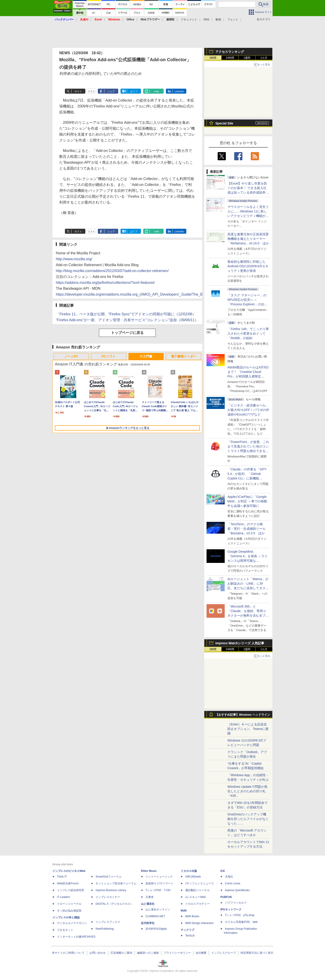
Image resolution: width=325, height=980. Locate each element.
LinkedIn (179, 91)
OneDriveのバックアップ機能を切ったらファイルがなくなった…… (248, 819)
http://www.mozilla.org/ (74, 259)
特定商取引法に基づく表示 (257, 953)
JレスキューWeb (195, 897)
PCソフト (109, 356)
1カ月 (264, 58)
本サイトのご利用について (68, 953)
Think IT (62, 877)
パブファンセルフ (236, 903)
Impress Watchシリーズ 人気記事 (240, 643)
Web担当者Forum (68, 883)
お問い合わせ (98, 953)
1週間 (247, 58)
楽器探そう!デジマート (159, 883)
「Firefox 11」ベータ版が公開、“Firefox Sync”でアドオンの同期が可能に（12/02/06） (126, 314)
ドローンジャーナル (69, 904)
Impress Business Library (111, 890)
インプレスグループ (224, 953)
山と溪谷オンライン (158, 909)
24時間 (230, 58)
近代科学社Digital (156, 929)
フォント (233, 19)
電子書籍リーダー (184, 356)
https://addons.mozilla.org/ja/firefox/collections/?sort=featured (105, 283)
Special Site (224, 123)
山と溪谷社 (148, 904)
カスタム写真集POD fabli (241, 922)
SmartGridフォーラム (109, 877)
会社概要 (201, 953)
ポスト (78, 91)
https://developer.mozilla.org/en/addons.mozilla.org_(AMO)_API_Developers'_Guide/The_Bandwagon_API (142, 294)
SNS (206, 19)
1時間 (213, 58)
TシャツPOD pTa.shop (240, 915)
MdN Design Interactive (199, 923)
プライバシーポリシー (177, 953)
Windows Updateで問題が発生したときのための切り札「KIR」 (247, 791)
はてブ (134, 91)
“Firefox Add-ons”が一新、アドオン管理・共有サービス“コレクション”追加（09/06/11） (127, 320)
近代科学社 (148, 923)
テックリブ (187, 930)
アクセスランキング (230, 52)
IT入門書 (146, 356)
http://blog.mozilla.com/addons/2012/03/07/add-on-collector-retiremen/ (112, 271)
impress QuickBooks (237, 890)
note (156, 91)
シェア (111, 91)
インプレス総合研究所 (71, 890)
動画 (218, 19)
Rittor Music (149, 871)
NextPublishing (105, 929)
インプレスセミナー (108, 897)
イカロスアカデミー (197, 904)
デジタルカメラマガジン (72, 923)
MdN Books (192, 916)
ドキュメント (189, 19)
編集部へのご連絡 (148, 953)
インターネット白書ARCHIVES (76, 937)
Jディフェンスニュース (199, 883)
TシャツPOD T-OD (158, 890)
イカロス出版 (189, 871)
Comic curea (233, 883)
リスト (91, 91)
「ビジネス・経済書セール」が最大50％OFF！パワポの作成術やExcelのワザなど (248, 410)
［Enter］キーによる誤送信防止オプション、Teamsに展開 (248, 729)
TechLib (190, 936)
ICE (223, 871)
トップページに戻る (127, 333)
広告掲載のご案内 (121, 953)
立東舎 (150, 897)
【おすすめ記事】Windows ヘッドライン (243, 715)
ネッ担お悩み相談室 (69, 911)
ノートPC (71, 356)
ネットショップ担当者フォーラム (116, 883)
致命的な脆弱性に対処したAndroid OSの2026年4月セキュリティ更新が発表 (248, 266)
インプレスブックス (108, 922)
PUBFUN (226, 897)
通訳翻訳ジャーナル (197, 890)
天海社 (229, 877)
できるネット (65, 930)
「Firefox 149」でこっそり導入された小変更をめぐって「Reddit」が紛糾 (248, 333)
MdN (184, 911)
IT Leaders (63, 897)
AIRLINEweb (193, 877)
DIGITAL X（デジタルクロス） (114, 904)
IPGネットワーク (231, 909)
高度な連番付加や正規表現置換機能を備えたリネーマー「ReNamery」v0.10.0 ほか (248, 239)
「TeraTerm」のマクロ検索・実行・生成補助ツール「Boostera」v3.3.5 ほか (246, 529)
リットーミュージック (159, 877)
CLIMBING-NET (155, 916)
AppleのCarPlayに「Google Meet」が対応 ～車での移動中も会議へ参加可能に (247, 501)
